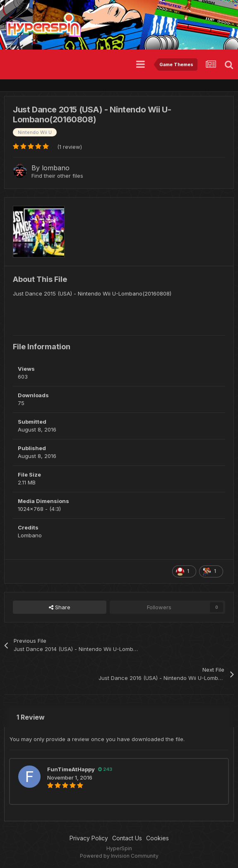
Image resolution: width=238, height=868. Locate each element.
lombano (56, 168)
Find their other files (57, 176)
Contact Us (127, 838)
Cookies (157, 838)
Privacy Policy (89, 838)
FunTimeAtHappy (71, 769)
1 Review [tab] (31, 717)
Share (60, 607)
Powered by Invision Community (119, 856)
